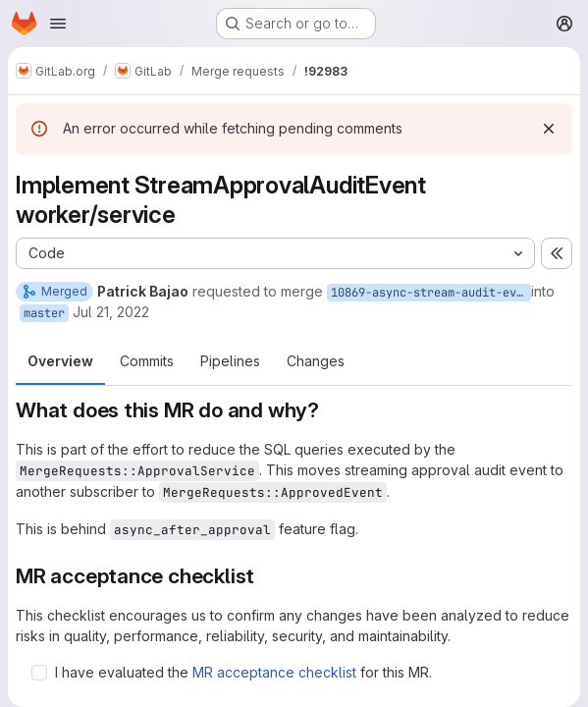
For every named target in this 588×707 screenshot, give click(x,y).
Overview (60, 361)
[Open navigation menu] (58, 24)
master (44, 313)
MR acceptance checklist (274, 672)
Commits (147, 361)
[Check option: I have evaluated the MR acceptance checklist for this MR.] (39, 673)
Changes (316, 361)
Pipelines (230, 361)
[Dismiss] (549, 129)
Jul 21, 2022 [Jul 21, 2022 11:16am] (111, 312)
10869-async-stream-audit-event (431, 293)
